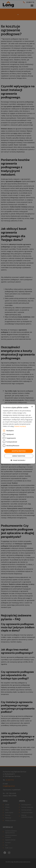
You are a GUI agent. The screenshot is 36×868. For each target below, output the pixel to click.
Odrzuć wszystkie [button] (19, 456)
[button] (18, 460)
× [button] (32, 407)
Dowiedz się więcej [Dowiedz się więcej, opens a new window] (20, 426)
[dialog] (18, 434)
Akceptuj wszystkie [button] (19, 451)
